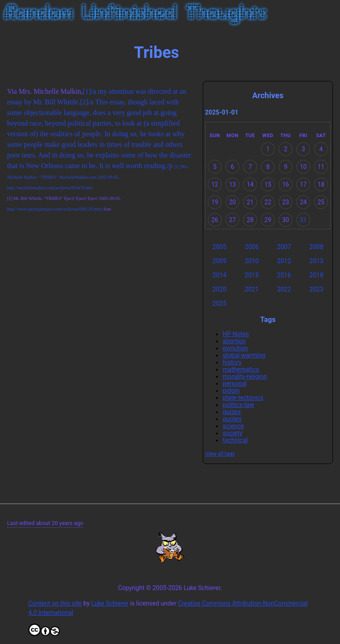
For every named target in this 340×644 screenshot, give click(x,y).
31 (303, 220)
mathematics (241, 369)
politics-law (238, 405)
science (233, 426)
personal (235, 383)
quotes (232, 419)
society (233, 433)
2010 (252, 261)
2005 (219, 247)
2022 (284, 289)
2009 (219, 261)
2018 (316, 275)
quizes (232, 412)
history (232, 362)
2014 (219, 275)
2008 (316, 247)
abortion (234, 341)
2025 (219, 303)
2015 (252, 275)
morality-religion (245, 376)
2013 (316, 261)
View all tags (220, 454)
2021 (252, 289)
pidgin (231, 391)
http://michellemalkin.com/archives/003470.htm (50, 188)
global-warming (244, 355)
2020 (219, 289)
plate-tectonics (243, 398)
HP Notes (236, 334)
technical (235, 440)
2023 (316, 289)
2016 (284, 275)
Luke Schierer (110, 603)
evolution (235, 348)
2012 (284, 261)
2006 (252, 247)
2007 (284, 247)
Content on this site (55, 603)
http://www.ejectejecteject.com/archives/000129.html (54, 209)
